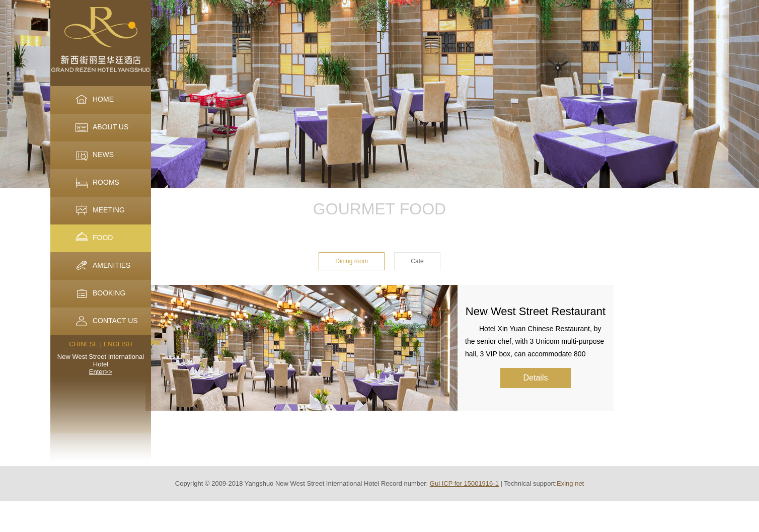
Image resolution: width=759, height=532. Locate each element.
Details (536, 378)
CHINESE (84, 344)
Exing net (570, 483)
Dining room (352, 261)
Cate (417, 261)
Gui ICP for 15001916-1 (464, 483)
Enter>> (101, 372)
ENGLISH (118, 344)
